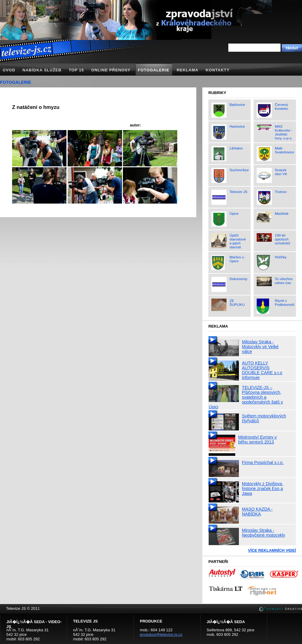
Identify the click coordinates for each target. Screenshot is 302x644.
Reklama (188, 70)
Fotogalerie (154, 70)
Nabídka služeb (42, 70)
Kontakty (218, 70)
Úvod (9, 70)
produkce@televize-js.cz (161, 634)
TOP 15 (76, 70)
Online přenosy (111, 70)
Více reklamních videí (272, 550)
